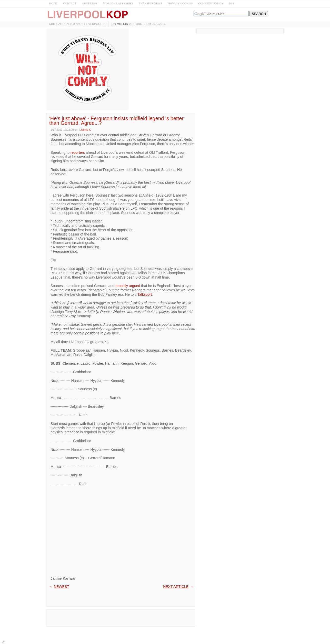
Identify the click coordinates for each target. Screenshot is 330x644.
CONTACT (70, 3)
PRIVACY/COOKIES (180, 3)
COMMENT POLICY (211, 3)
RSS (232, 3)
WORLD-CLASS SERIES (118, 3)
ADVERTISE (89, 3)
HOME (53, 3)
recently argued (128, 286)
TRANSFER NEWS (151, 3)
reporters (78, 152)
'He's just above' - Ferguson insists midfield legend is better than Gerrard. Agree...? (116, 121)
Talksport (145, 294)
